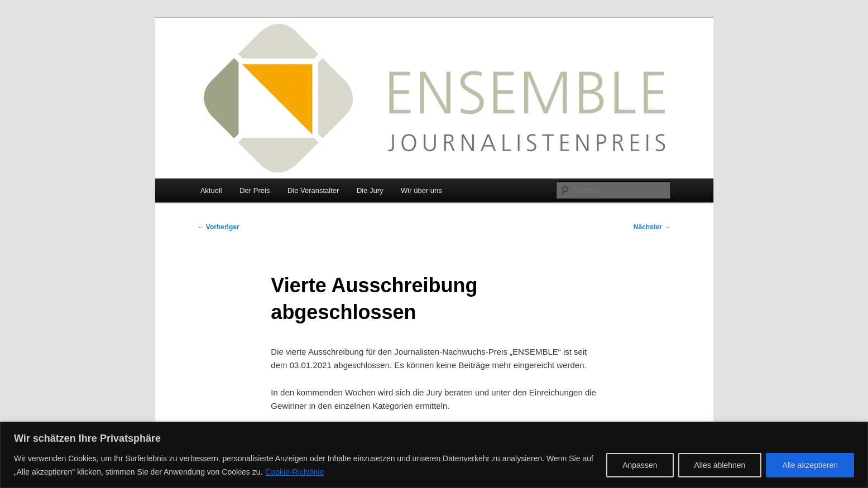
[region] (434, 455)
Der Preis (255, 190)
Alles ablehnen (720, 465)
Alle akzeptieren (810, 465)
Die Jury (370, 190)
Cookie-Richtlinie (294, 472)
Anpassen (640, 465)
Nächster (652, 227)
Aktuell (211, 190)
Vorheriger (219, 227)
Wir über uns (421, 190)
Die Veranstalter (313, 190)
